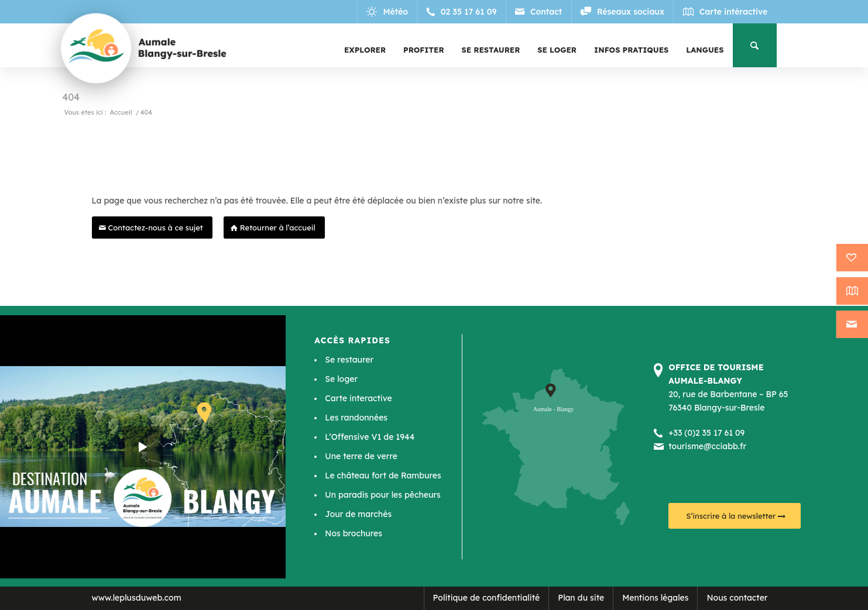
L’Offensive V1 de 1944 (370, 437)
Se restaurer (349, 360)
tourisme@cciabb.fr (707, 446)
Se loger (341, 379)
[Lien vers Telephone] (463, 12)
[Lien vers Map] (725, 12)
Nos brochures (354, 533)
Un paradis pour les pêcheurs (382, 495)
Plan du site (581, 598)
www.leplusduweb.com (137, 598)
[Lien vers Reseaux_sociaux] (623, 12)
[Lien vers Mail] (539, 12)
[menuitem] (365, 50)
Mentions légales (655, 598)
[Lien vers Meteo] (389, 12)
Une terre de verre (361, 456)
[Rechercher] (755, 45)
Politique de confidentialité (487, 598)
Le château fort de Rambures (383, 475)
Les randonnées (356, 418)
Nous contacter (737, 598)
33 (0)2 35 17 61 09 (709, 433)
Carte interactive (358, 398)
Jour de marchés (358, 514)
